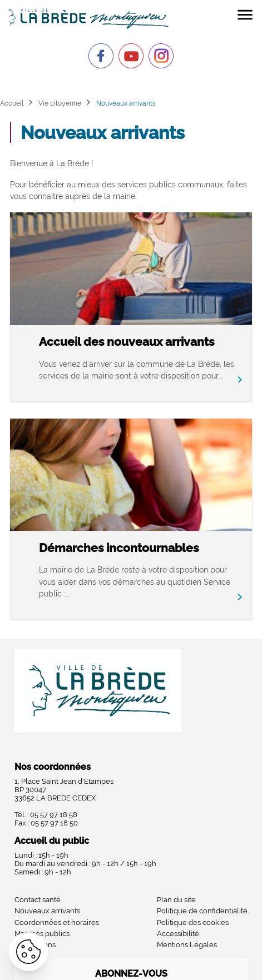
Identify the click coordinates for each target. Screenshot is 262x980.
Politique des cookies (193, 922)
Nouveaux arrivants (47, 911)
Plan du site (176, 900)
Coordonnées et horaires (57, 922)
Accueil (12, 103)
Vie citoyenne (60, 103)
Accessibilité (178, 934)
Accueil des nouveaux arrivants (127, 342)
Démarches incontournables (119, 548)
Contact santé (38, 900)
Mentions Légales (187, 945)
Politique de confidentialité (202, 911)
